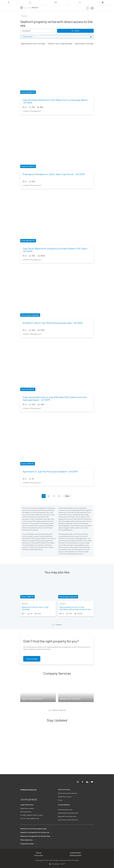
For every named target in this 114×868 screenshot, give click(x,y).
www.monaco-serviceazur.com (68, 820)
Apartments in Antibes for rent (87, 44)
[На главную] (29, 8)
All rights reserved (75, 855)
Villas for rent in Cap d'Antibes (60, 44)
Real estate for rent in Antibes (33, 44)
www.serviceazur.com (65, 810)
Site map (39, 853)
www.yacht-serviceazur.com (67, 816)
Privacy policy (39, 855)
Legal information (75, 853)
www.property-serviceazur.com (68, 813)
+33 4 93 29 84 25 (29, 800)
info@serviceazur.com (28, 790)
